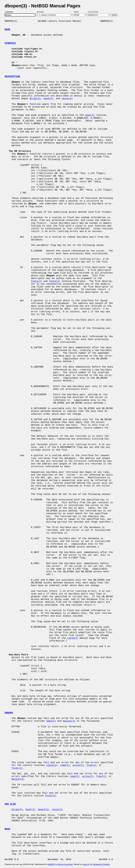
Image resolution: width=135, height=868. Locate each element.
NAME (7, 30)
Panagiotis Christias (101, 864)
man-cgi (86, 864)
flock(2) (55, 281)
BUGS (7, 829)
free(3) (91, 765)
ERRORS (9, 713)
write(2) (78, 765)
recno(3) (67, 99)
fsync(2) (17, 768)
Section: (41, 12)
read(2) (65, 765)
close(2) (52, 765)
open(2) (90, 115)
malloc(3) (69, 721)
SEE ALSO (10, 804)
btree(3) (35, 99)
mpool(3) (43, 810)
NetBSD (51, 864)
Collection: (93, 12)
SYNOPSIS (10, 43)
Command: (10, 12)
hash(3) (48, 99)
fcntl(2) (36, 281)
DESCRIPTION (12, 77)
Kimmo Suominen (65, 864)
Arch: (78, 12)
